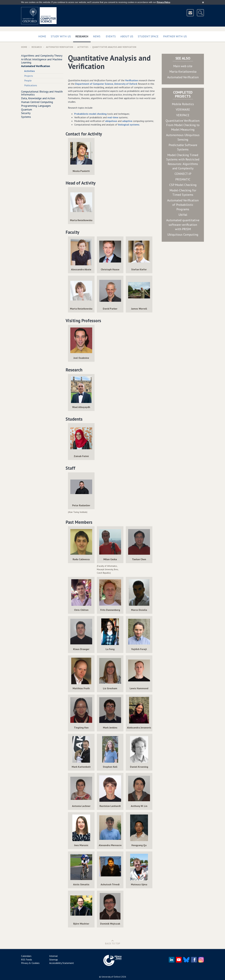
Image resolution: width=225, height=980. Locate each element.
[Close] (203, 2)
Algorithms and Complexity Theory (42, 56)
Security (26, 113)
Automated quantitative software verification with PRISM (183, 225)
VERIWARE (183, 110)
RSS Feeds (27, 960)
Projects (29, 76)
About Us (127, 36)
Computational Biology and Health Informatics (42, 93)
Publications (31, 85)
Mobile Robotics (183, 104)
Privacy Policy (163, 2)
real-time (113, 117)
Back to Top (113, 942)
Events (111, 36)
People (28, 80)
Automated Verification (60, 47)
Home (42, 36)
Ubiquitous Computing (183, 235)
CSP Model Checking (183, 185)
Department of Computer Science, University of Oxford (106, 84)
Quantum (27, 109)
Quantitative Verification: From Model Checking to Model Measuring (183, 125)
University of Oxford (111, 977)
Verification (132, 80)
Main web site (183, 66)
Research (83, 36)
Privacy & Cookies (30, 963)
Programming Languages (36, 106)
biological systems (129, 125)
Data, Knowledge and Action (38, 98)
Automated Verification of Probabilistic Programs (183, 205)
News (97, 36)
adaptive (127, 121)
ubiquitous (111, 121)
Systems (26, 117)
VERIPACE (183, 115)
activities (83, 47)
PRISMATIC (183, 179)
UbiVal (183, 215)
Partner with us (175, 36)
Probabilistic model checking (90, 114)
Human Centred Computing (37, 102)
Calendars (26, 956)
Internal (53, 956)
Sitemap (54, 960)
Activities (30, 71)
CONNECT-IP (183, 174)
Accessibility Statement (62, 963)
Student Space (148, 36)
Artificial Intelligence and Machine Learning (42, 61)
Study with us (61, 36)
